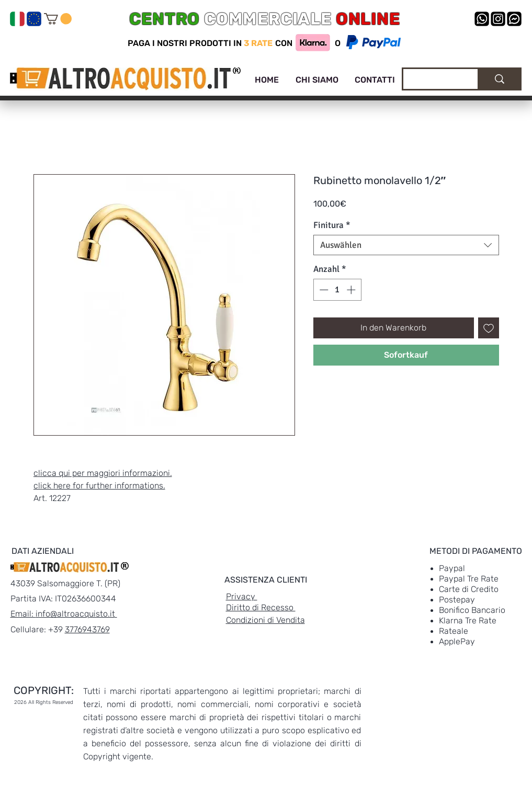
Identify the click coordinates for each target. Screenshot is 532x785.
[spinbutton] (337, 290)
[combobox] (406, 245)
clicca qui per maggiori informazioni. (103, 473)
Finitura (332, 225)
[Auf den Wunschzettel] (489, 328)
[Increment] (352, 290)
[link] (58, 19)
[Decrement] (323, 290)
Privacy (242, 596)
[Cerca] (433, 81)
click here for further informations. (99, 486)
